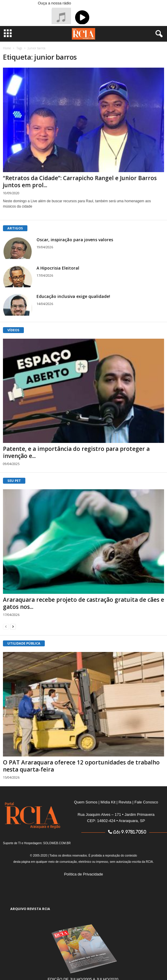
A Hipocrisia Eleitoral (58, 268)
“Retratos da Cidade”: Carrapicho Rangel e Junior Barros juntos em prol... (80, 182)
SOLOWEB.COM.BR (57, 843)
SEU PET (14, 481)
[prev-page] (6, 626)
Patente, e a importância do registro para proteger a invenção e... (76, 452)
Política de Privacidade (83, 874)
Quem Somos (86, 802)
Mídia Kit (108, 802)
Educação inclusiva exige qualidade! (73, 296)
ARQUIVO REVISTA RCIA (30, 909)
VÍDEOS (13, 330)
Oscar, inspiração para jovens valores (75, 240)
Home (7, 48)
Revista (125, 802)
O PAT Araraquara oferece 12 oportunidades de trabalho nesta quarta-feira (81, 766)
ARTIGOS (15, 228)
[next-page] (13, 626)
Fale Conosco (146, 802)
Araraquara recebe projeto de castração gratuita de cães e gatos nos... (83, 603)
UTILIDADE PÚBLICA (24, 643)
